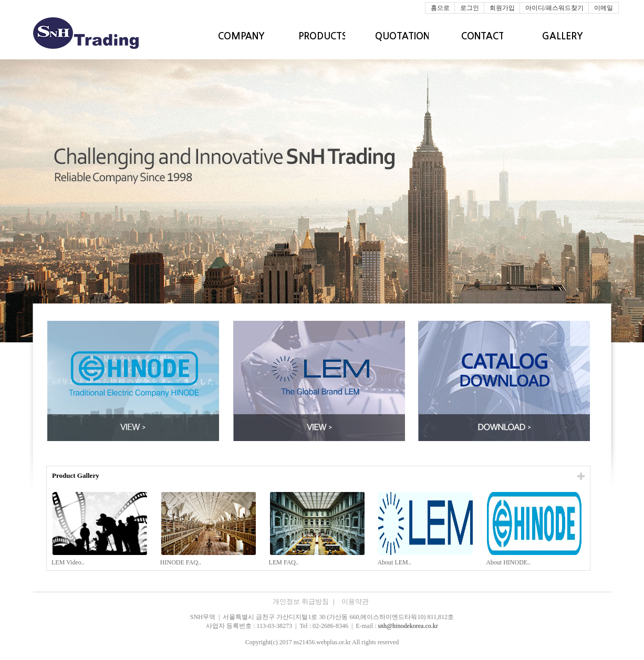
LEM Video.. (69, 562)
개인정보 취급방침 (304, 601)
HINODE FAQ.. (181, 562)
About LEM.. (395, 562)
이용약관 (355, 601)
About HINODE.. (509, 562)
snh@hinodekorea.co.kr (408, 626)
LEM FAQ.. (285, 562)
